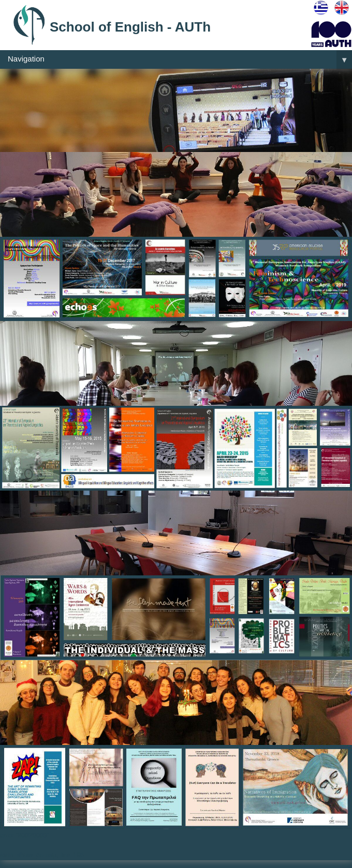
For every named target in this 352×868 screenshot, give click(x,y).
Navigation (180, 59)
